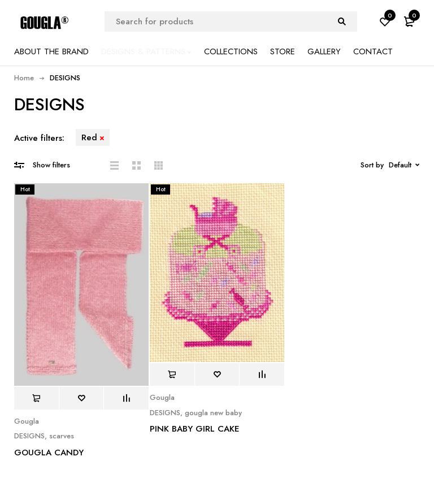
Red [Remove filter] (89, 137)
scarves (62, 436)
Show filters (51, 165)
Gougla (27, 421)
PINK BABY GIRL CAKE (195, 429)
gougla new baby (213, 413)
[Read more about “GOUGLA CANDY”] (36, 398)
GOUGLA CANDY (49, 453)
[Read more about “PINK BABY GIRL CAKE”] (172, 374)
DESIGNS (29, 436)
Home (24, 78)
